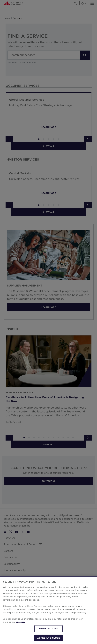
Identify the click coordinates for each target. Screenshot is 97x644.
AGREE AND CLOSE (48, 638)
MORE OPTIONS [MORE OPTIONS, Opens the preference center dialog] (49, 629)
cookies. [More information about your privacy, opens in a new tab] (20, 622)
